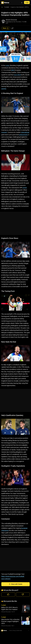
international (25, 132)
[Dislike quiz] (23, 595)
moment (4, 132)
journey (4, 89)
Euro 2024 (17, 75)
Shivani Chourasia (11, 20)
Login (27, 2)
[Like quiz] (8, 595)
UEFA (13, 70)
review (25, 188)
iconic (8, 65)
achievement (23, 135)
